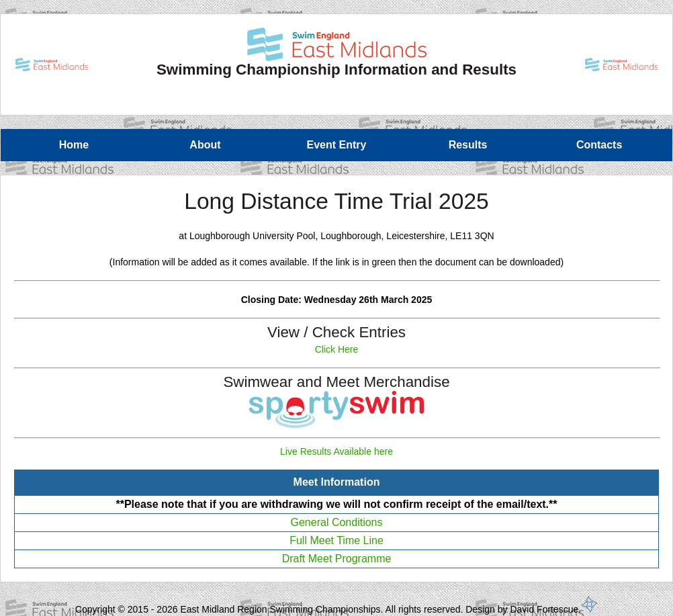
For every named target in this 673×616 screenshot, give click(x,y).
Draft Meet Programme (337, 559)
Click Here (337, 349)
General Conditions (337, 522)
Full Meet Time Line (336, 540)
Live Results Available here (336, 451)
